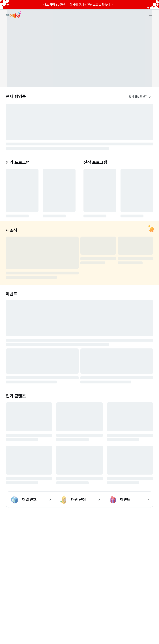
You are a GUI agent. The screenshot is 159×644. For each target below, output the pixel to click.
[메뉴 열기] (151, 15)
